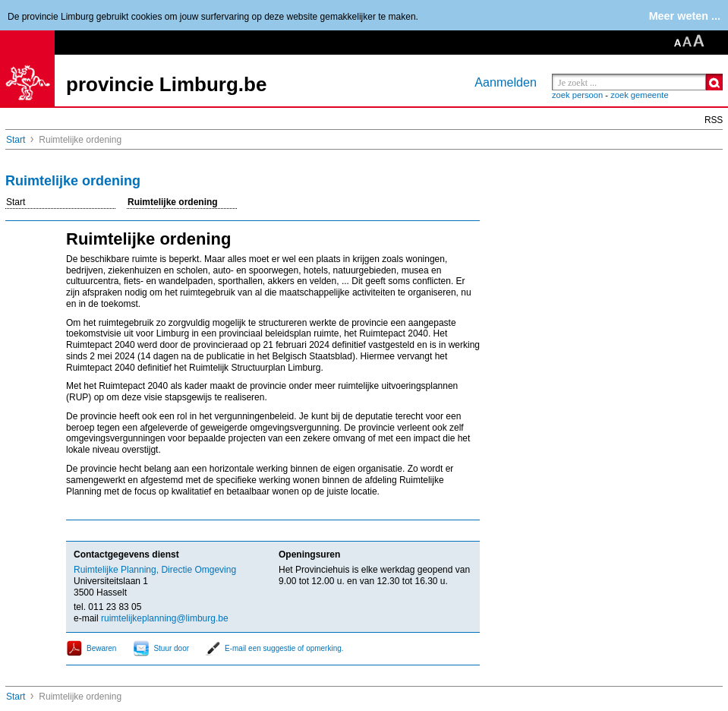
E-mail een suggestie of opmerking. (284, 648)
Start (16, 140)
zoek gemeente (640, 95)
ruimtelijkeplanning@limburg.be (165, 618)
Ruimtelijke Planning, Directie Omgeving (155, 570)
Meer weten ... (685, 16)
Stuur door (171, 648)
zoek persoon (577, 95)
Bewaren (101, 648)
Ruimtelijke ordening (173, 202)
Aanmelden (506, 82)
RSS (714, 120)
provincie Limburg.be (166, 84)
